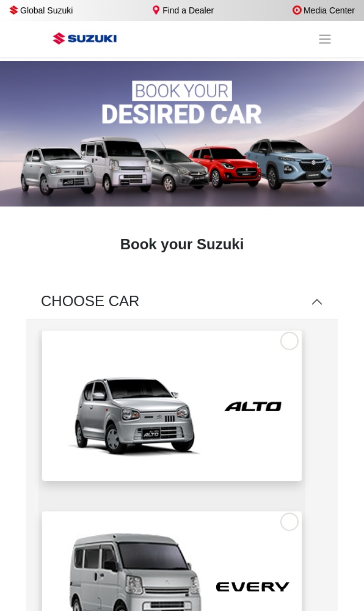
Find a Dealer (183, 10)
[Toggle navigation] (325, 39)
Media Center (324, 10)
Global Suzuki (41, 10)
